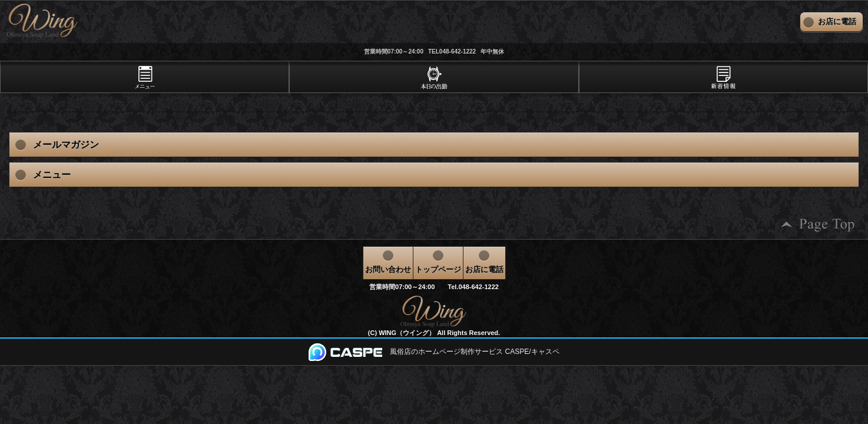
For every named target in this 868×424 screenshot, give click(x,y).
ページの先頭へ (818, 225)
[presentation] (145, 77)
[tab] (145, 77)
